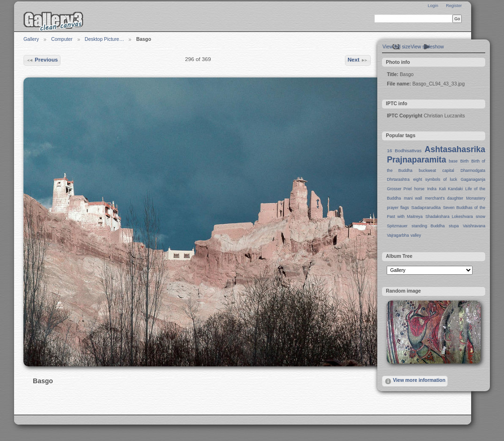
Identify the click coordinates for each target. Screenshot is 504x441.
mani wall (413, 198)
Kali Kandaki (451, 189)
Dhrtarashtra (398, 179)
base (453, 161)
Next (358, 60)
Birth (465, 161)
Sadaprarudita (426, 207)
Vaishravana (474, 226)
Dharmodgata (473, 170)
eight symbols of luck (435, 179)
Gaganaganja (473, 179)
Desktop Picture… (105, 39)
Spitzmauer (397, 226)
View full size (397, 47)
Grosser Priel (399, 189)
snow (481, 217)
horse (420, 189)
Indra (432, 189)
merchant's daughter (444, 198)
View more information (415, 381)
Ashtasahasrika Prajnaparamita (436, 155)
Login (433, 6)
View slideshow (427, 47)
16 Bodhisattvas (404, 151)
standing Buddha (428, 226)
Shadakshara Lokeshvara (449, 217)
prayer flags (398, 208)
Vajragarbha (398, 235)
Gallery (31, 39)
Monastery (476, 198)
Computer (62, 39)
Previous (42, 60)
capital (448, 170)
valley (416, 235)
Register (454, 6)
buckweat (427, 170)
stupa (454, 226)
